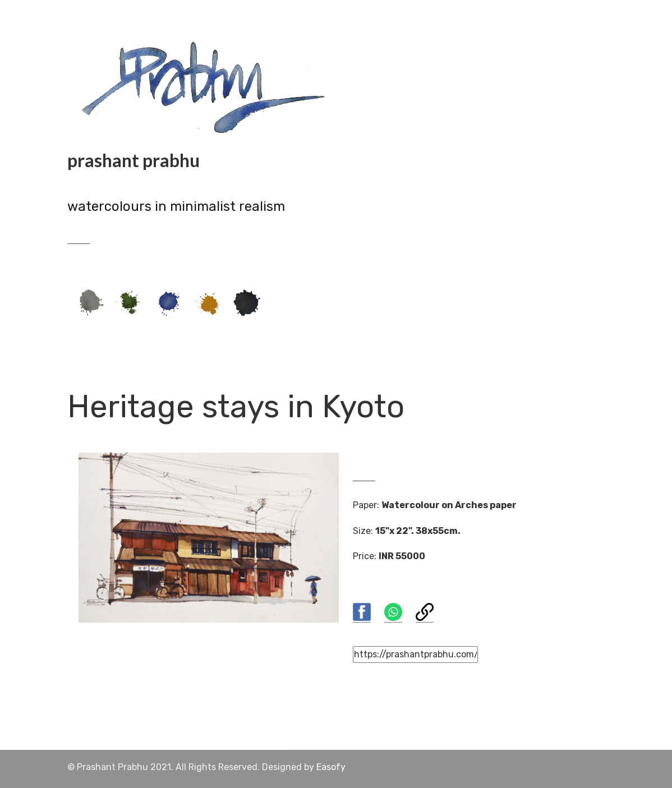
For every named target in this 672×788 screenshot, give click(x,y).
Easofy (331, 767)
